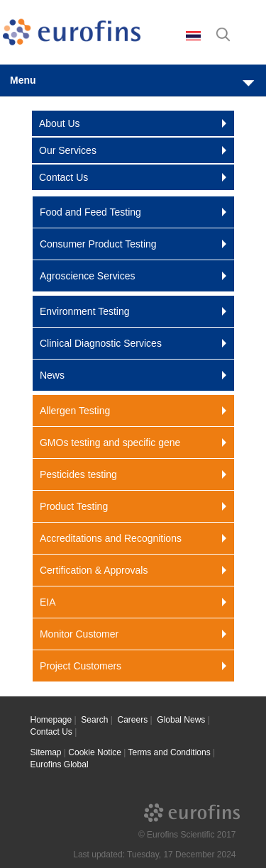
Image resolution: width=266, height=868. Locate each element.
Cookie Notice (95, 752)
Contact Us (51, 732)
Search (94, 720)
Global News (181, 720)
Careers (133, 720)
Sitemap (46, 752)
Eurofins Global (60, 764)
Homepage (51, 720)
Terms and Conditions (170, 752)
